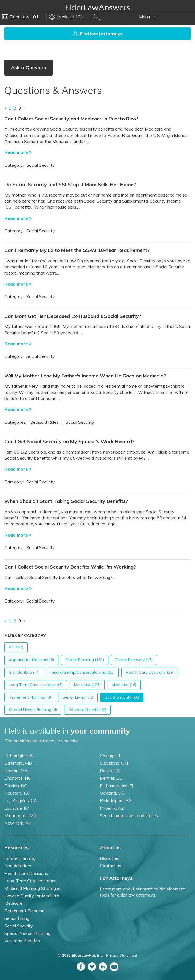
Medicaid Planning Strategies (33, 888)
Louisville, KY (17, 808)
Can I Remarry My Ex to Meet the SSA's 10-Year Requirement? (77, 250)
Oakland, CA (112, 793)
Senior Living (17, 918)
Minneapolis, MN (21, 815)
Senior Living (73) (78, 697)
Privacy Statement (122, 955)
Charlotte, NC (18, 778)
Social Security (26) (122, 697)
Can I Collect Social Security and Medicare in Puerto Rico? (71, 119)
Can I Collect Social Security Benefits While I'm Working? (70, 567)
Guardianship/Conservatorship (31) (83, 672)
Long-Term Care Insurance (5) (36, 685)
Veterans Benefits (22, 941)
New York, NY (18, 823)
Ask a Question (29, 67)
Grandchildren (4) (24, 672)
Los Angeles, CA (21, 800)
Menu (148, 17)
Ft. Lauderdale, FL (117, 786)
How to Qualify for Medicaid (32, 896)
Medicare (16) (124, 685)
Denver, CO (111, 778)
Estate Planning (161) (85, 660)
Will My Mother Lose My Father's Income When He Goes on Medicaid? (85, 376)
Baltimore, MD (18, 763)
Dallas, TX (110, 771)
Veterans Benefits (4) (87, 710)
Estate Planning (20, 858)
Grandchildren (18, 866)
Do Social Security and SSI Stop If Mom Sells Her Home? (70, 184)
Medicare (13, 903)
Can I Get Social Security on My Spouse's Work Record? (69, 441)
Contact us (111, 866)
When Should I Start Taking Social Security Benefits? (66, 501)
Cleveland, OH (114, 763)
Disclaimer (110, 858)
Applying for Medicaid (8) (31, 660)
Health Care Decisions (26, 873)
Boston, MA (16, 771)
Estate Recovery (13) (134, 660)
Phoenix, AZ (112, 808)
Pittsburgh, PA (19, 756)
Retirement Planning (24, 911)
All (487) (16, 647)
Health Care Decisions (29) (150, 672)
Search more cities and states (129, 815)
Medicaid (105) (87, 685)
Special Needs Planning (27, 933)
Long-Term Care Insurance (30, 881)
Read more (18, 152)
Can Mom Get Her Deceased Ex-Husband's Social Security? (73, 316)
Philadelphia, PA (116, 800)
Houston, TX (17, 793)
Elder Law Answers (98, 7)
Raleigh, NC (16, 786)
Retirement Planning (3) (30, 697)
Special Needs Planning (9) (33, 710)
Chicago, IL (111, 756)
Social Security (19, 926)
